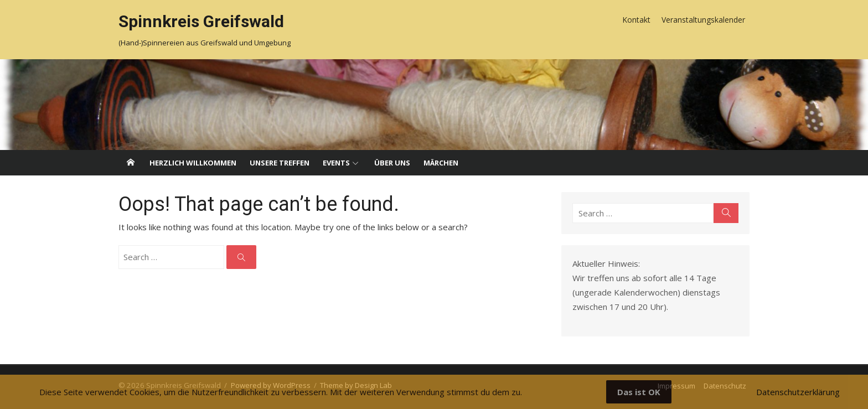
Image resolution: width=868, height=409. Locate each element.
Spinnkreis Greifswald (201, 21)
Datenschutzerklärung (798, 392)
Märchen (441, 163)
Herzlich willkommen (193, 163)
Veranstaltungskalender (703, 20)
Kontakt (636, 20)
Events (336, 163)
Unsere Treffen (280, 163)
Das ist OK (639, 392)
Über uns (392, 163)
